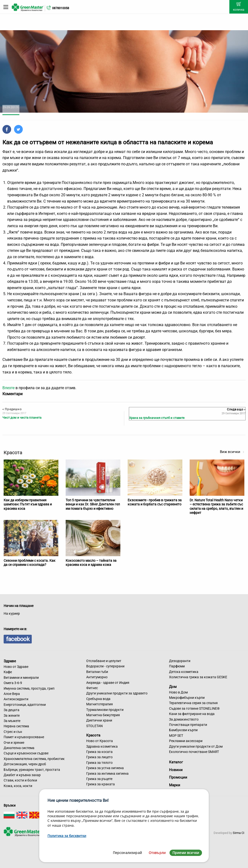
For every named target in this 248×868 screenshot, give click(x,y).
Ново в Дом (178, 692)
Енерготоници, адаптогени (25, 705)
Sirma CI (239, 833)
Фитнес (92, 688)
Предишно (12, 409)
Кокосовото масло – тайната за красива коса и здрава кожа (91, 563)
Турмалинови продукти (105, 710)
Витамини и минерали (21, 678)
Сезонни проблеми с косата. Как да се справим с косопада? (30, 563)
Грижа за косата (99, 752)
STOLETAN (94, 726)
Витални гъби (97, 672)
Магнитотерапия (100, 704)
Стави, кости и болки (20, 780)
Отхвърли (157, 853)
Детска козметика (184, 672)
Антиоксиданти (16, 699)
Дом (173, 687)
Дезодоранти (180, 661)
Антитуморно (97, 677)
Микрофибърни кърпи (187, 698)
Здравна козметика (102, 746)
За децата (12, 710)
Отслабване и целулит (104, 661)
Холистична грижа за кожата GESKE (198, 677)
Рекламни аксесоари (186, 741)
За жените (12, 715)
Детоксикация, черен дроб (25, 764)
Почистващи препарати (188, 725)
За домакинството (184, 719)
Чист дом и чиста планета (22, 418)
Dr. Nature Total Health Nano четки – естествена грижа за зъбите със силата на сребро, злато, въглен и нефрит (216, 507)
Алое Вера (12, 694)
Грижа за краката (101, 784)
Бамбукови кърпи (183, 730)
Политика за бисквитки (67, 836)
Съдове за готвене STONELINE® (194, 708)
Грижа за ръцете (99, 779)
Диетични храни (99, 720)
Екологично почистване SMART (194, 752)
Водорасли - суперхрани (105, 666)
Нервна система (16, 726)
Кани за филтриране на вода (192, 714)
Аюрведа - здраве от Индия (108, 683)
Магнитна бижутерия (103, 715)
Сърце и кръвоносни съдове (26, 753)
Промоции (178, 777)
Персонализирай (127, 853)
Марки (175, 785)
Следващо (236, 409)
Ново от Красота (100, 741)
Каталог (176, 762)
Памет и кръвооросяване (24, 737)
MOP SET (176, 736)
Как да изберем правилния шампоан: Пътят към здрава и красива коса (28, 504)
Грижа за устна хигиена (105, 768)
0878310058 (61, 8)
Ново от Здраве (16, 667)
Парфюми (177, 666)
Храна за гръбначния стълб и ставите (157, 418)
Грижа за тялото (99, 763)
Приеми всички (186, 853)
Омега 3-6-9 (13, 683)
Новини (176, 770)
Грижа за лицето (99, 757)
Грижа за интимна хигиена (107, 773)
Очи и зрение (14, 743)
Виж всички (232, 452)
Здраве (10, 661)
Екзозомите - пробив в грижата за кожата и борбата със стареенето (155, 502)
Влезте (8, 388)
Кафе (8, 672)
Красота (93, 735)
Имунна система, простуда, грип (29, 688)
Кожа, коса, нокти (18, 786)
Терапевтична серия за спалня (193, 703)
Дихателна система (19, 748)
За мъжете (12, 721)
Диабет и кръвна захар (22, 775)
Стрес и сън (13, 732)
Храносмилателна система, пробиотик (34, 759)
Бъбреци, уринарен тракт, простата (32, 770)
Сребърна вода (98, 699)
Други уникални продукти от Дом (196, 746)
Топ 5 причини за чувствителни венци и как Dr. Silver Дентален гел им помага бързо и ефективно (93, 504)
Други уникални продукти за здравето (117, 693)
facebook (18, 639)
